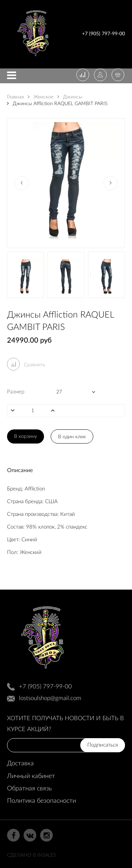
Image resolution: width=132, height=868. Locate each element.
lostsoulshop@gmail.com (50, 698)
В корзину (26, 436)
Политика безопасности (42, 801)
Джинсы (70, 97)
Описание (20, 470)
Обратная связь (29, 789)
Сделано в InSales (32, 855)
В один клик (72, 437)
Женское (41, 97)
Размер (16, 392)
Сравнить (26, 365)
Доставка (20, 764)
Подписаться (103, 745)
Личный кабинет (31, 776)
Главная (15, 97)
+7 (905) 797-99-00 (103, 34)
